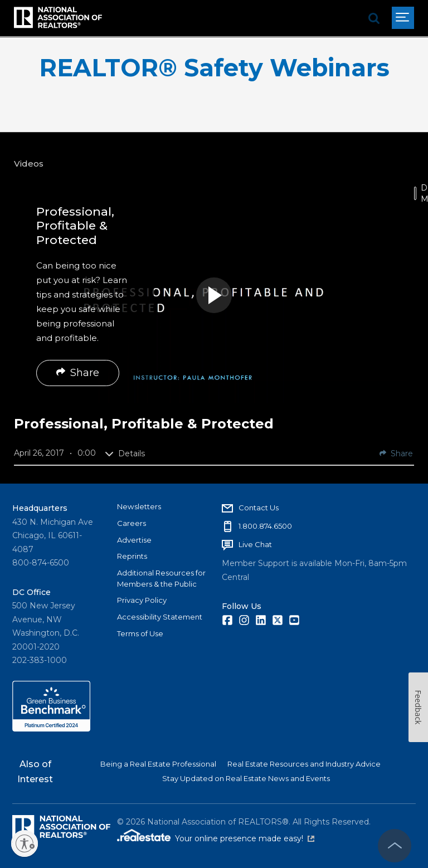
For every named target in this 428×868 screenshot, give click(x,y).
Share (78, 373)
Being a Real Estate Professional (158, 764)
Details (125, 453)
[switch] (415, 193)
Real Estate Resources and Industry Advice (304, 764)
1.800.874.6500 (265, 526)
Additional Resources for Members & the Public (161, 578)
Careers (132, 523)
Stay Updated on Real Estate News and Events (246, 778)
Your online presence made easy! (245, 838)
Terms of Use (140, 633)
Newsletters (139, 506)
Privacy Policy (142, 600)
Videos (29, 164)
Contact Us (259, 508)
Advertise (134, 540)
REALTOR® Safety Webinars (214, 68)
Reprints (132, 556)
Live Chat (255, 544)
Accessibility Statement (160, 617)
